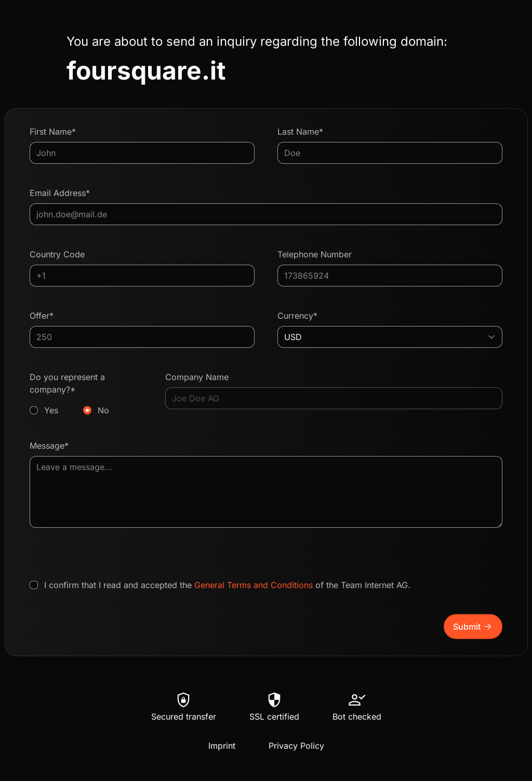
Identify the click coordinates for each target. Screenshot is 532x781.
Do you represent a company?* (86, 394)
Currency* (297, 316)
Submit (473, 627)
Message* (49, 446)
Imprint (222, 746)
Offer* (42, 316)
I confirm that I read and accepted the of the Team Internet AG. (227, 585)
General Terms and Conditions (254, 585)
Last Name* (300, 132)
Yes (51, 410)
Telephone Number (315, 254)
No (103, 410)
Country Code (57, 254)
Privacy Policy (296, 746)
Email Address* (60, 193)
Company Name (197, 377)
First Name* (53, 132)
